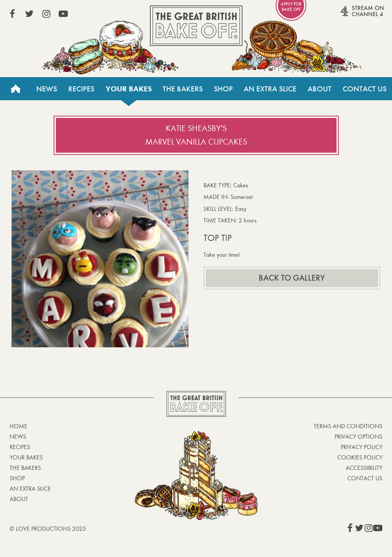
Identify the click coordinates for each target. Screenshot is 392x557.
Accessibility (364, 468)
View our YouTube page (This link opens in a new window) (63, 14)
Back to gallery (292, 278)
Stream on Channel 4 (347, 15)
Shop (223, 89)
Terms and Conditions (348, 426)
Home (15, 89)
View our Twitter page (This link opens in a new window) (29, 14)
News (47, 89)
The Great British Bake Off (196, 26)
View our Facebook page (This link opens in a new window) (12, 14)
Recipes (81, 89)
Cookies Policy (360, 457)
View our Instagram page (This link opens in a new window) (46, 14)
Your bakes (129, 89)
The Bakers (183, 89)
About (320, 89)
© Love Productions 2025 (48, 529)
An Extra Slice (270, 89)
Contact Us (365, 89)
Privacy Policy (362, 447)
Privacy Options (358, 437)
